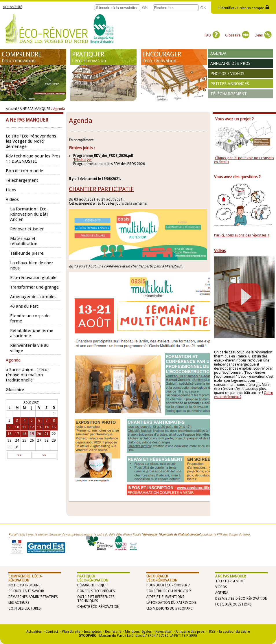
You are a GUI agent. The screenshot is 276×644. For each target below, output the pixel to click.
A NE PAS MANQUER (231, 576)
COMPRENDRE (33, 57)
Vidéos (221, 587)
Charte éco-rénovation (98, 607)
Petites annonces (230, 84)
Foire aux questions (233, 604)
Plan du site (71, 632)
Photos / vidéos (227, 74)
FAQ (212, 35)
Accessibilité (12, 7)
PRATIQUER (104, 57)
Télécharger (83, 160)
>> (44, 455)
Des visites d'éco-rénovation (241, 599)
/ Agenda (58, 109)
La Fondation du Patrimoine (171, 603)
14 (47, 427)
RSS (212, 632)
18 (24, 434)
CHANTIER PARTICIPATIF (101, 189)
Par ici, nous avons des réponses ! (242, 235)
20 (39, 434)
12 (32, 427)
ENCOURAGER (174, 57)
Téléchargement (229, 94)
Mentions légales (138, 632)
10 (17, 427)
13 (39, 427)
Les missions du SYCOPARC (170, 608)
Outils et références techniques (96, 599)
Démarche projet (92, 585)
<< (19, 455)
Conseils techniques (96, 591)
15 (54, 427)
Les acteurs (19, 603)
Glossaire (237, 35)
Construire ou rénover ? (169, 591)
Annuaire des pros (230, 63)
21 (47, 434)
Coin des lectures (25, 608)
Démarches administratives (33, 597)
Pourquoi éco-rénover (167, 585)
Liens (263, 35)
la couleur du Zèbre (234, 632)
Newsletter (164, 632)
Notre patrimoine (24, 585)
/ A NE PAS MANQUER (34, 109)
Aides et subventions (165, 597)
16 (10, 434)
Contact (52, 632)
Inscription (93, 632)
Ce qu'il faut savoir (26, 591)
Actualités (34, 632)
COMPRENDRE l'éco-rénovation (25, 578)
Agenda (218, 53)
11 (24, 427)
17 (17, 434)
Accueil (11, 109)
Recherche (113, 632)
